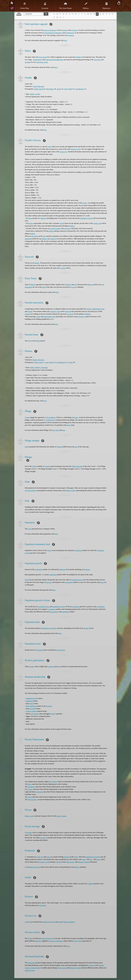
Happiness (33, 706)
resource (52, 941)
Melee (32, 94)
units (76, 941)
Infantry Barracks (38, 360)
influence (53, 239)
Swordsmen (31, 787)
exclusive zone (55, 311)
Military (86, 6)
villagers (28, 314)
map (44, 236)
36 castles (35, 236)
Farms (49, 550)
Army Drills (68, 89)
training (36, 714)
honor (30, 218)
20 (119, 3)
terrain (47, 862)
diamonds (31, 963)
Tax (26, 922)
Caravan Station (31, 711)
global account (76, 149)
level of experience (50, 30)
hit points (33, 709)
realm (49, 147)
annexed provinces (48, 922)
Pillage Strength (77, 466)
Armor (59, 89)
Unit (26, 447)
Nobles (78, 57)
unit (76, 447)
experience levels (42, 62)
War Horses (50, 89)
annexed (68, 311)
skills (34, 466)
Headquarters (70, 33)
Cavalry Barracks (38, 86)
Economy (45, 6)
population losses (77, 580)
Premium (87, 569)
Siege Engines (32, 799)
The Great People (65, 6)
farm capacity (54, 612)
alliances (44, 239)
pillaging (43, 218)
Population (78, 550)
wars (76, 284)
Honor (69, 425)
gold (59, 666)
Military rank (29, 816)
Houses (86, 628)
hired (65, 922)
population (39, 569)
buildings (87, 314)
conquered (42, 905)
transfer (79, 968)
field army (75, 417)
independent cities (98, 309)
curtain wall (97, 223)
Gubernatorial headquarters (53, 33)
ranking (91, 884)
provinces (49, 706)
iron (42, 857)
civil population (50, 417)
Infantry (38, 367)
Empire (37, 263)
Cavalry (38, 94)
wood (38, 857)
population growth (86, 218)
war (73, 287)
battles (72, 226)
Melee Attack (39, 89)
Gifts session (62, 968)
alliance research (83, 862)
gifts (39, 968)
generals (65, 30)
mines (76, 857)
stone (48, 857)
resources (71, 35)
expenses (51, 666)
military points (70, 490)
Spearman (44, 367)
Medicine (62, 569)
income (32, 666)
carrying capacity (56, 228)
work (29, 529)
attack (38, 341)
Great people (43, 57)
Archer (30, 797)
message (29, 832)
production (29, 701)
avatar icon (63, 152)
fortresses (67, 228)
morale (62, 223)
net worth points (30, 490)
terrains (89, 309)
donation (91, 965)
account (63, 268)
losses (102, 582)
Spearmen (40, 792)
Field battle (50, 420)
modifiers (39, 941)
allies (44, 287)
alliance (33, 284)
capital (60, 922)
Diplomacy (106, 6)
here (65, 40)
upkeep (52, 231)
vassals (30, 311)
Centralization (80, 89)
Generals (47, 466)
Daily (28, 706)
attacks (69, 284)
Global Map (24, 6)
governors (74, 30)
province (49, 582)
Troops (27, 417)
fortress (31, 223)
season (85, 203)
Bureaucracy (70, 862)
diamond (28, 239)
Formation (54, 782)
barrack (53, 714)
